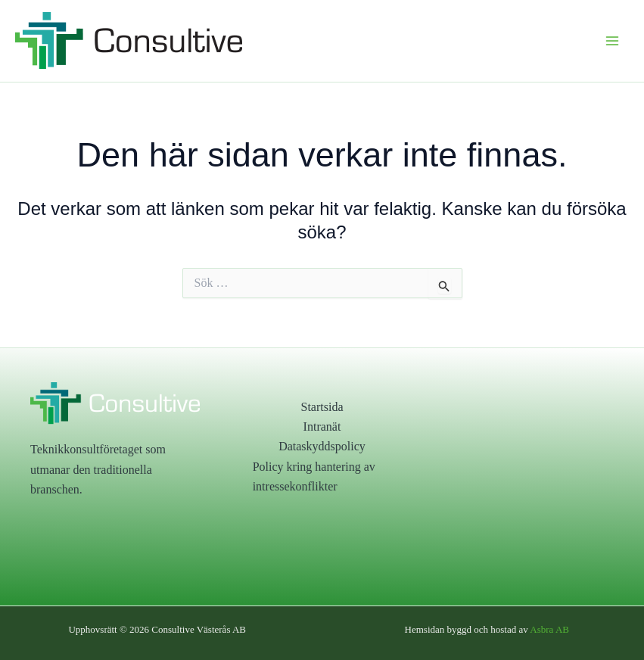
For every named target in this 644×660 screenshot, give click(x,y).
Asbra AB (549, 629)
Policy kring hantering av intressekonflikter (314, 476)
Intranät (322, 427)
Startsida (322, 407)
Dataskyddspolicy (322, 446)
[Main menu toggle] (612, 41)
